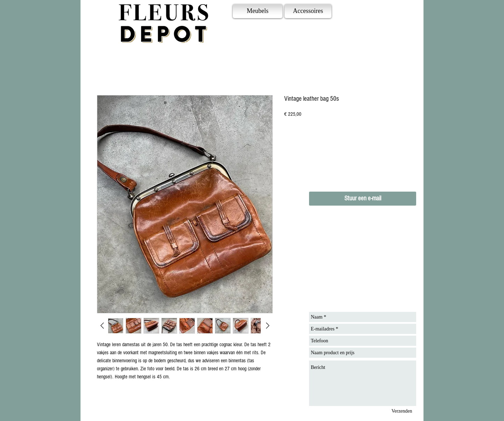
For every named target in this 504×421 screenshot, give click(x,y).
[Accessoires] (308, 11)
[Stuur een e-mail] (363, 199)
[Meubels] (258, 11)
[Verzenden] (402, 411)
